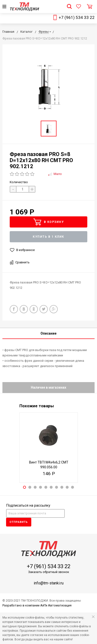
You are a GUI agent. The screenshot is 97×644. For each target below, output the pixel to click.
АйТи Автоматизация (56, 605)
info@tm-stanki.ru (49, 583)
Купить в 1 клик (48, 237)
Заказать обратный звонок (49, 572)
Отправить (19, 522)
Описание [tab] (48, 333)
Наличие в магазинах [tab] (48, 387)
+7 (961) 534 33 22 (77, 17)
